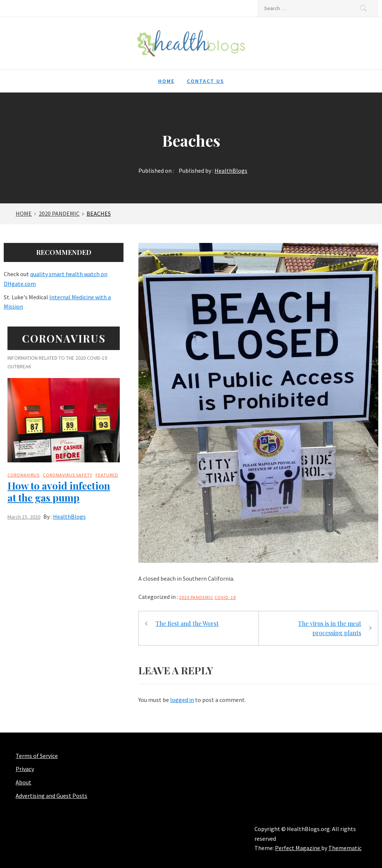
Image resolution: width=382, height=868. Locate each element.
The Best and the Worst (187, 623)
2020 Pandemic (196, 597)
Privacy (25, 769)
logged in (182, 700)
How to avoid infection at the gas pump (59, 491)
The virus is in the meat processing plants (330, 628)
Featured (107, 475)
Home (166, 81)
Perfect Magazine (298, 848)
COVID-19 (225, 597)
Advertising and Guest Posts (51, 796)
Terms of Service (37, 756)
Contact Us (206, 81)
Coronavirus (24, 475)
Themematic (345, 848)
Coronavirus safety (68, 475)
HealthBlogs (231, 171)
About (24, 782)
